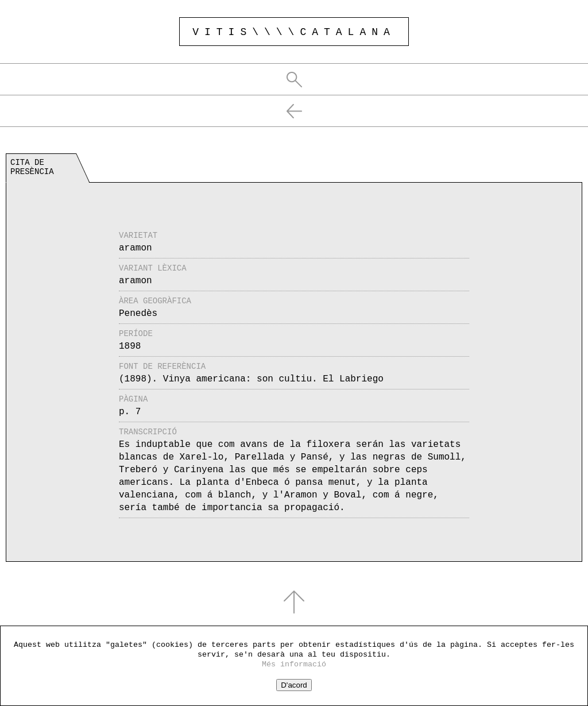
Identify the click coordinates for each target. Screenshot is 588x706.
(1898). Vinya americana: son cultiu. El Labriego (251, 379)
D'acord (294, 685)
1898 (130, 346)
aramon (136, 248)
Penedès (138, 314)
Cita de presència (32, 167)
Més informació (294, 664)
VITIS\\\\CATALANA (294, 32)
